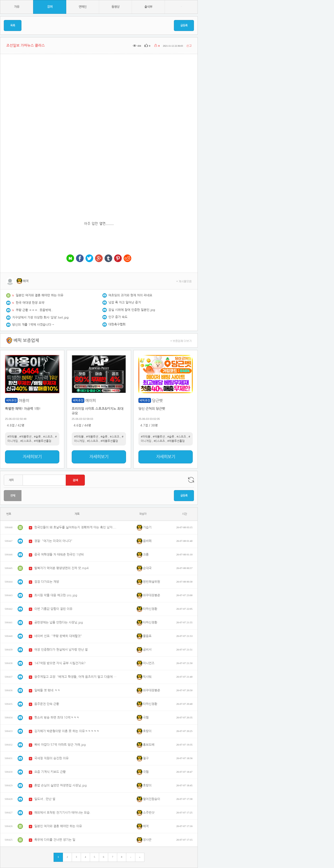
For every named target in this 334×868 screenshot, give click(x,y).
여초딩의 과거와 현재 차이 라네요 (130, 295)
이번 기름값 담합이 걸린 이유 (53, 609)
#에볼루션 (25, 437)
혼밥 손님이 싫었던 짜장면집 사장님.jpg (61, 785)
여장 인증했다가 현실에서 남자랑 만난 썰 (61, 650)
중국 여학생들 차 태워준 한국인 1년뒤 (59, 555)
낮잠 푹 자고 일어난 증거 (125, 302)
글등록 (184, 25)
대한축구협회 (117, 324)
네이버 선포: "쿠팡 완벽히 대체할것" (58, 636)
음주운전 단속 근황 (47, 704)
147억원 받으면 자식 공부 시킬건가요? (60, 663)
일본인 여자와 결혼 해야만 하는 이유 (40, 295)
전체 (13, 496)
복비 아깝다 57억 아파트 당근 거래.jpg (60, 745)
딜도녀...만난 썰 (45, 799)
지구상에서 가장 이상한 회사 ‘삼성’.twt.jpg (40, 317)
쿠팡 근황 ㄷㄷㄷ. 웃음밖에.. (34, 310)
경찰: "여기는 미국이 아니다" (53, 541)
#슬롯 (37, 437)
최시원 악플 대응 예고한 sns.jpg (56, 595)
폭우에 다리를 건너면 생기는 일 (55, 840)
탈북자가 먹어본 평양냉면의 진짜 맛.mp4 (61, 568)
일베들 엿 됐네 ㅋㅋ (47, 690)
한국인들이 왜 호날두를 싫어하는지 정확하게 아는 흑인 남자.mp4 (76, 527)
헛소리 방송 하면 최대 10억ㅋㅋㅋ (57, 718)
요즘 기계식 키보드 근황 (50, 772)
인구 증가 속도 (118, 317)
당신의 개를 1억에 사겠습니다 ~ (33, 325)
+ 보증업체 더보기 (181, 341)
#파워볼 (12, 437)
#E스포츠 (26, 441)
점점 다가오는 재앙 (47, 582)
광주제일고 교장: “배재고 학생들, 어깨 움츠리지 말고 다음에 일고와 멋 (76, 677)
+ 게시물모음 (184, 281)
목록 (13, 25)
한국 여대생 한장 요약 (30, 303)
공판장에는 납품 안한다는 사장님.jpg (59, 622)
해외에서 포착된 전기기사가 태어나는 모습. (62, 813)
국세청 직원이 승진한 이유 (51, 758)
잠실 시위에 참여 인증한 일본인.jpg (132, 310)
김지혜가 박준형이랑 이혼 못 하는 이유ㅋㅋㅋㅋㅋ (67, 731)
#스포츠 (48, 437)
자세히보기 (32, 457)
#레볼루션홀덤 (43, 441)
